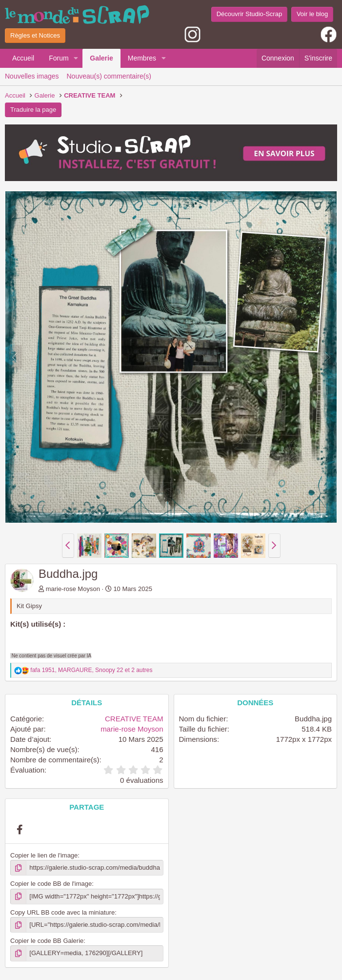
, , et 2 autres (91, 670)
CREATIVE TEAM (134, 719)
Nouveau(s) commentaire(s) (109, 76)
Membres (142, 58)
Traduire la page (33, 110)
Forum (59, 58)
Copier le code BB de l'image (51, 884)
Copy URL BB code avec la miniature (62, 912)
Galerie (101, 58)
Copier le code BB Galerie (47, 941)
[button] (76, 59)
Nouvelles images (32, 76)
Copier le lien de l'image (44, 855)
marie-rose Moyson (73, 589)
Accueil (23, 58)
